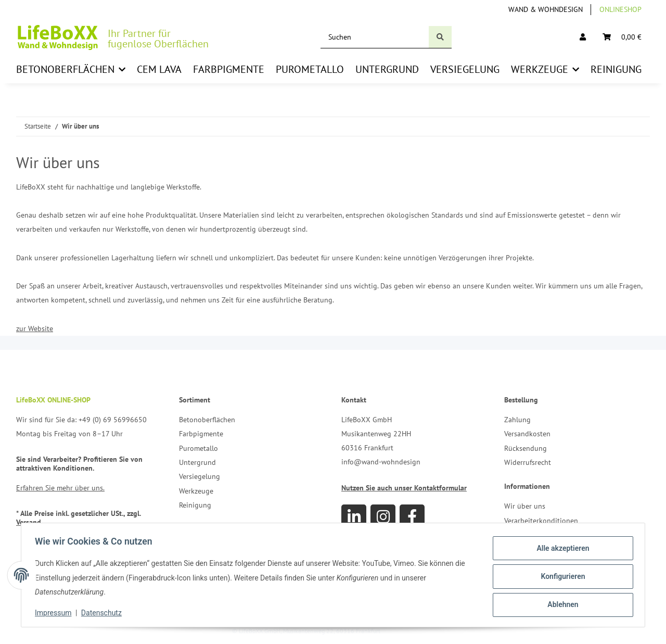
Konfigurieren (560, 576)
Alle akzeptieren (560, 549)
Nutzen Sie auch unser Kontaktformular (404, 488)
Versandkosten (527, 434)
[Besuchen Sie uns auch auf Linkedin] (354, 517)
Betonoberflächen (207, 420)
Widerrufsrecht (528, 462)
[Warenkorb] (622, 37)
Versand (29, 522)
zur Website (35, 329)
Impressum (56, 613)
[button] (583, 37)
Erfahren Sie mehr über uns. (60, 488)
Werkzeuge (196, 491)
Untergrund (197, 462)
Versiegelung (200, 476)
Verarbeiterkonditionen (541, 521)
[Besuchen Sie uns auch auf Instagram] (383, 517)
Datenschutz (105, 613)
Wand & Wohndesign (546, 9)
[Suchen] (375, 37)
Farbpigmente (201, 434)
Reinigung (195, 505)
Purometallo (198, 448)
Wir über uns (525, 506)
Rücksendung (526, 448)
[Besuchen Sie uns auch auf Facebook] (412, 517)
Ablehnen (560, 603)
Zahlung (517, 420)
